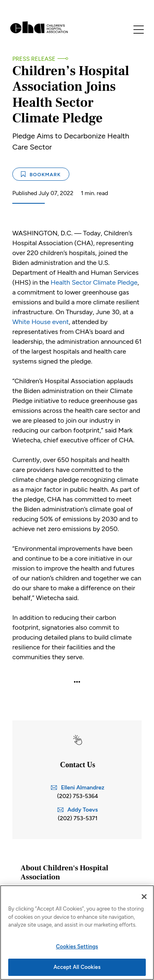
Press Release (34, 59)
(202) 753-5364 (78, 796)
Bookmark (41, 174)
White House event (40, 322)
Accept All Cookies (77, 967)
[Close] (144, 897)
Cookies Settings (77, 947)
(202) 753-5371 (78, 818)
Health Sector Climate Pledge (94, 282)
